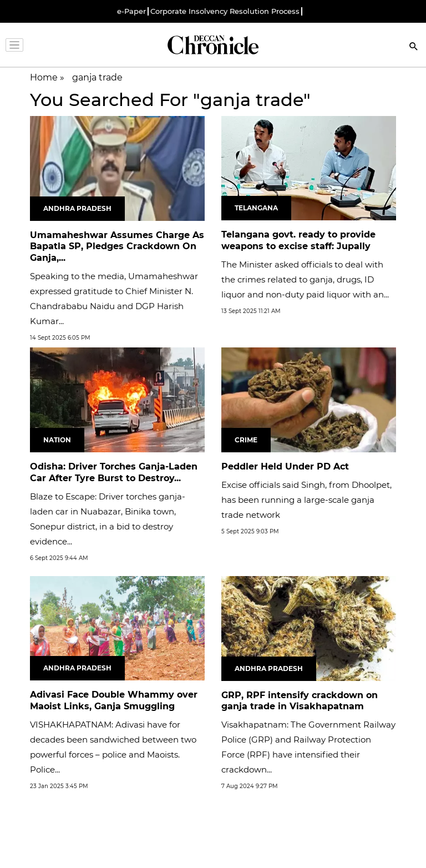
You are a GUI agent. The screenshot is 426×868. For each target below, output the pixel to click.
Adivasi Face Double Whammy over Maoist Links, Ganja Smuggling (114, 700)
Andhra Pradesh (77, 208)
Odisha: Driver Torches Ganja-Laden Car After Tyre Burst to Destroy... (114, 472)
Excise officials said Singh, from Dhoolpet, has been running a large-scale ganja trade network (306, 500)
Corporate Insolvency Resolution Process (225, 11)
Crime (246, 440)
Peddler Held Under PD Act (285, 466)
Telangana (256, 208)
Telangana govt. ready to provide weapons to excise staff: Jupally (298, 240)
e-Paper (131, 11)
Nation (57, 440)
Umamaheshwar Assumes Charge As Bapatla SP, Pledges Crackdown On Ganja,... (117, 247)
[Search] (414, 47)
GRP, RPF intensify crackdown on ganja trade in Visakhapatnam (300, 701)
